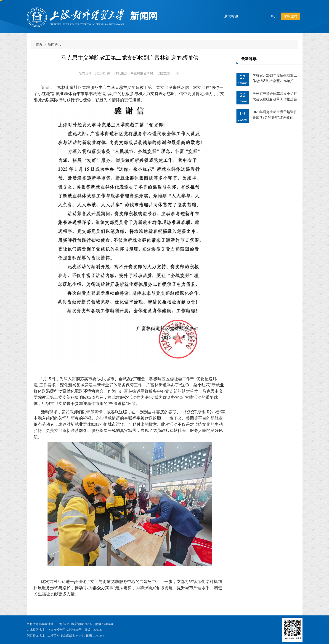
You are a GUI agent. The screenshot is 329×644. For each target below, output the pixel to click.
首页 (39, 44)
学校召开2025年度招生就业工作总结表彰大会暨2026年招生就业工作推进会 (275, 81)
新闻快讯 (54, 44)
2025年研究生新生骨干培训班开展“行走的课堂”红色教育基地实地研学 (275, 117)
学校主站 (291, 16)
